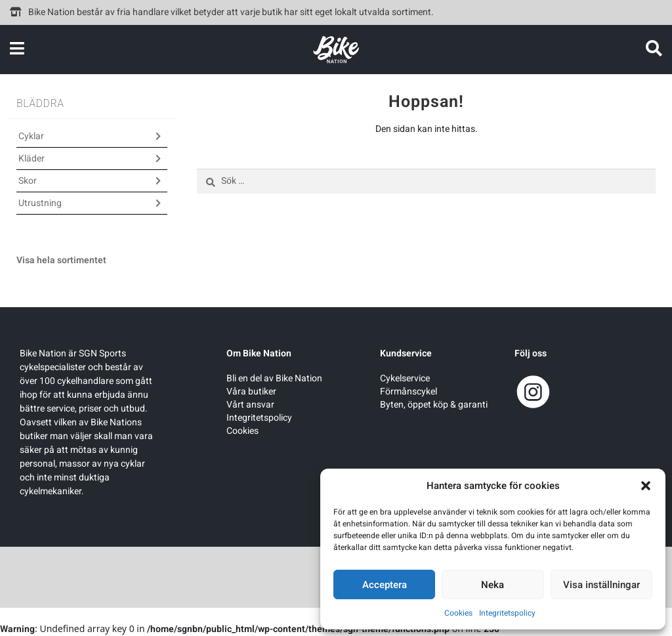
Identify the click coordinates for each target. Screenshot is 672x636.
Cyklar (31, 136)
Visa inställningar (601, 585)
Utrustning (40, 203)
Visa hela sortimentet (61, 260)
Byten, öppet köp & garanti (434, 405)
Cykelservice (405, 378)
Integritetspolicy (507, 613)
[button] (646, 486)
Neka (493, 585)
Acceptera (385, 585)
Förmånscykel (409, 392)
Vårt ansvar (250, 405)
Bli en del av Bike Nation (274, 378)
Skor (28, 181)
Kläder (31, 159)
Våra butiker (251, 392)
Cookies (458, 613)
